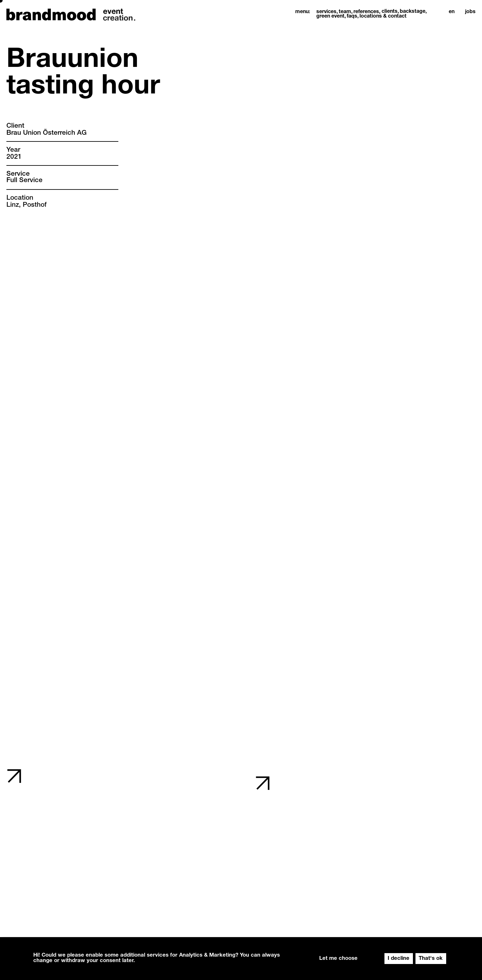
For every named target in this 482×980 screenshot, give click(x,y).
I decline (399, 959)
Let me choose (338, 959)
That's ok (431, 959)
